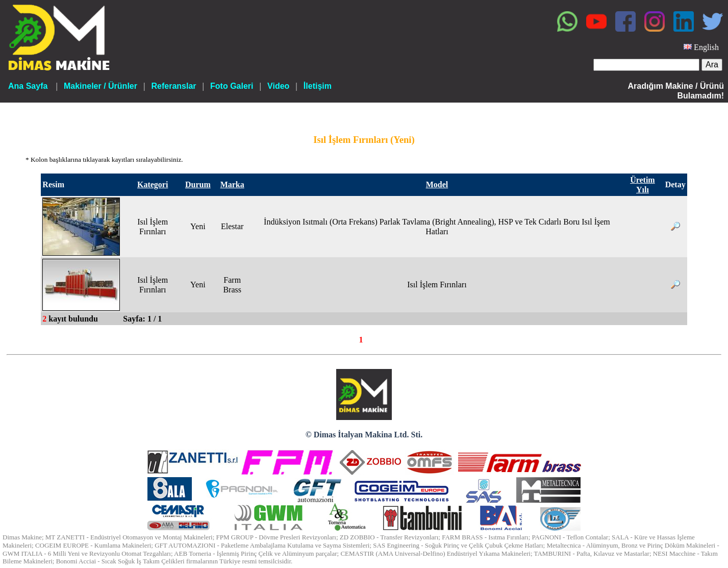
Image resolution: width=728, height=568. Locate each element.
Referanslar (173, 86)
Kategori (153, 184)
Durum (198, 184)
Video (278, 86)
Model (437, 184)
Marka (232, 184)
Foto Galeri (232, 86)
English (706, 47)
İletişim (318, 86)
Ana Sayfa (28, 86)
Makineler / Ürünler (101, 86)
